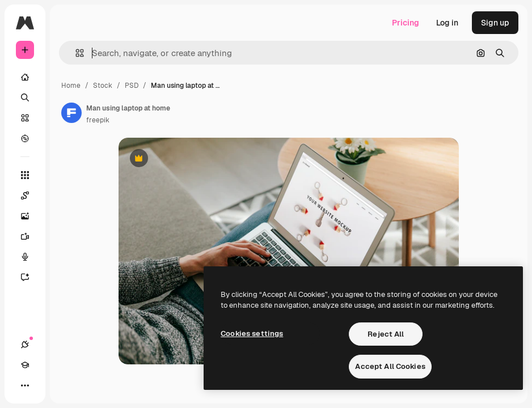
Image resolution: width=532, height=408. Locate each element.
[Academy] (25, 365)
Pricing (406, 23)
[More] (25, 385)
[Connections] (25, 345)
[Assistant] (31, 277)
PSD (132, 86)
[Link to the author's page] (71, 113)
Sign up (495, 23)
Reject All (386, 334)
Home (71, 86)
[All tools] (25, 175)
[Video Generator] (31, 236)
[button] (75, 53)
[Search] (25, 97)
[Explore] (25, 138)
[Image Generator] (31, 216)
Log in (447, 23)
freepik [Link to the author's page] (98, 120)
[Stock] (25, 118)
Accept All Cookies (390, 366)
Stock (103, 86)
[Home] (25, 77)
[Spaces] (31, 195)
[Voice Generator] (31, 257)
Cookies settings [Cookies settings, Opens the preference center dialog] (252, 333)
